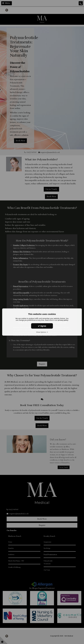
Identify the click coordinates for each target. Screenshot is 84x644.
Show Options (42, 332)
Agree (42, 326)
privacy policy (63, 320)
